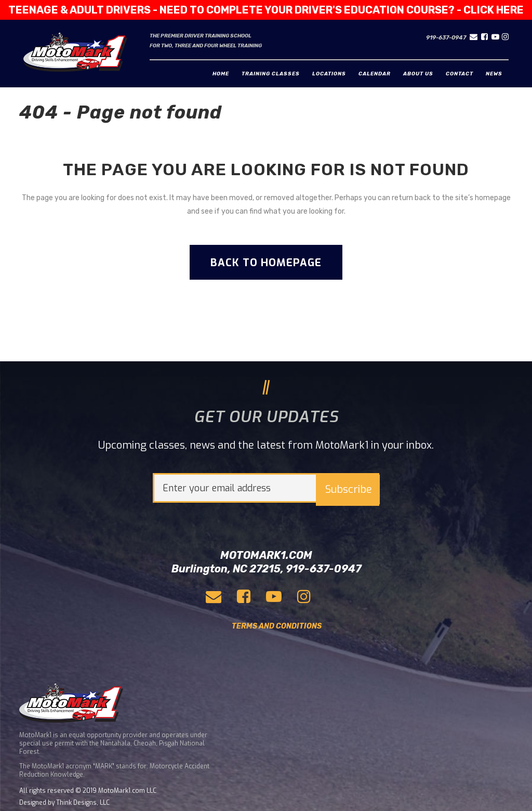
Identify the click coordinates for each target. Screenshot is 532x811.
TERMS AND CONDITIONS (277, 626)
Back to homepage (266, 263)
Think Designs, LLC (83, 803)
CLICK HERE (494, 10)
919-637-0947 (446, 38)
